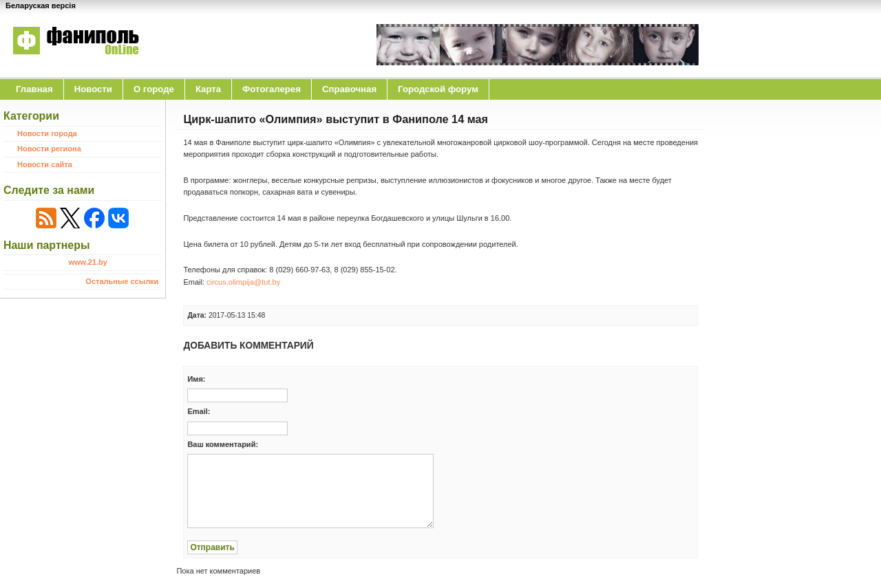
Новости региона (49, 149)
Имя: (196, 379)
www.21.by (87, 262)
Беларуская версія (41, 6)
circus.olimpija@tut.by (243, 282)
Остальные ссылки (122, 281)
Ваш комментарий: (223, 444)
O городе (154, 89)
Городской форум (438, 89)
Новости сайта (45, 164)
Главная (34, 89)
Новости (93, 89)
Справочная (349, 89)
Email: (199, 411)
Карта (208, 89)
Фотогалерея (272, 89)
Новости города (47, 133)
